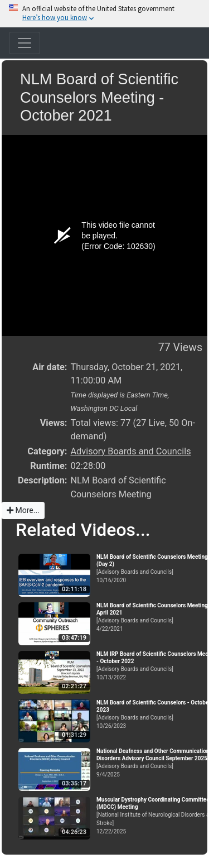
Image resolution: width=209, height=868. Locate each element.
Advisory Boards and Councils (130, 451)
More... (23, 510)
